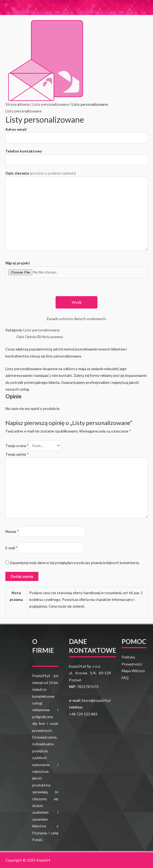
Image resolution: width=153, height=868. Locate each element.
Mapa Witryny (133, 671)
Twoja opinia (17, 454)
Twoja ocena (17, 446)
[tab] (20, 337)
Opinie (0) (33, 337)
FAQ (125, 678)
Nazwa (12, 531)
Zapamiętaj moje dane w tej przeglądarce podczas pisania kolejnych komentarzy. (75, 563)
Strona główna (17, 104)
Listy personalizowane (51, 104)
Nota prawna (52, 337)
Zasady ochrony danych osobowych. (76, 319)
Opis (20, 337)
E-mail (12, 548)
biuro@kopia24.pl (96, 700)
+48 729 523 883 (83, 714)
